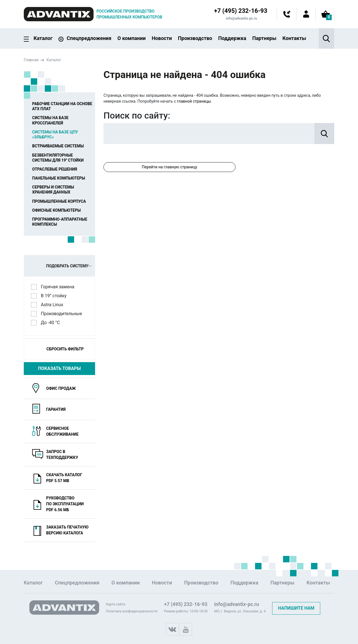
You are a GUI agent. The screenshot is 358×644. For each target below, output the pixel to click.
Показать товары (59, 368)
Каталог (43, 39)
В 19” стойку (56, 296)
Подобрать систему (69, 266)
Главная (31, 60)
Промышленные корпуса (59, 201)
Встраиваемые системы (58, 146)
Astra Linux (54, 305)
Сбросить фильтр (65, 349)
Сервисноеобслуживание (62, 431)
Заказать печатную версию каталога (67, 530)
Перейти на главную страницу (169, 167)
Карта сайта (115, 604)
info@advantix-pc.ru (241, 18)
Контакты (294, 38)
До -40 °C (52, 322)
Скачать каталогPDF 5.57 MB (64, 478)
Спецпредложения (89, 38)
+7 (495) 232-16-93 (240, 11)
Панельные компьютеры (59, 178)
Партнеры (264, 38)
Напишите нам (296, 608)
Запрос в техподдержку (62, 455)
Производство (195, 38)
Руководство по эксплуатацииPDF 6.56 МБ (65, 504)
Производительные (63, 313)
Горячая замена (59, 287)
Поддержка (232, 38)
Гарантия (56, 409)
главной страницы (194, 101)
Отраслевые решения (55, 169)
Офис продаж (61, 388)
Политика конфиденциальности (132, 611)
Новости (162, 38)
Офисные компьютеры (56, 210)
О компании (132, 38)
